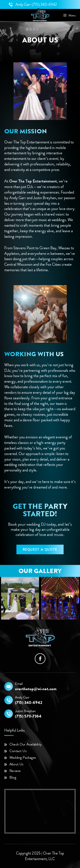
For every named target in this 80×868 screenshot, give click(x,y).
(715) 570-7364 (28, 716)
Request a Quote (40, 549)
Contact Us (18, 751)
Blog (13, 777)
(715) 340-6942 (51, 4)
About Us (16, 764)
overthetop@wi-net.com (36, 689)
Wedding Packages (23, 757)
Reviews (15, 771)
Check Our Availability (25, 744)
